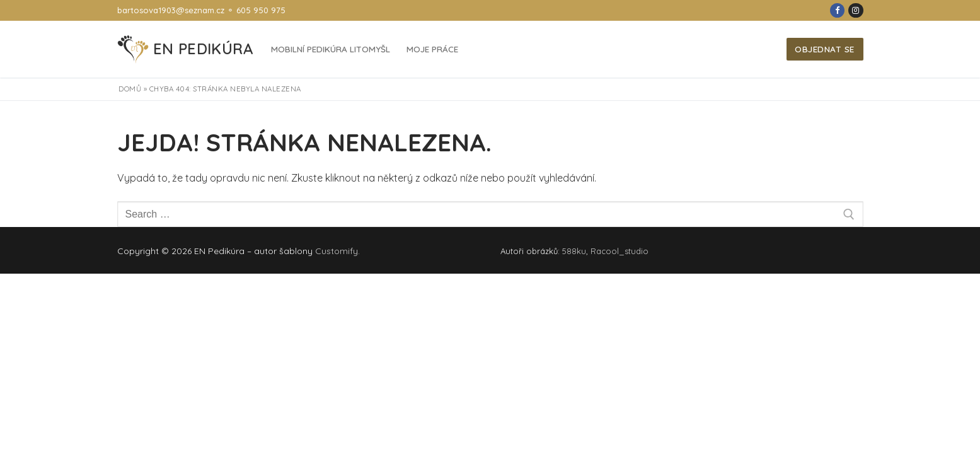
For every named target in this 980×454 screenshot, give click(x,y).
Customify (337, 251)
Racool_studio (620, 251)
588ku (574, 251)
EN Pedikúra (203, 49)
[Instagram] (856, 10)
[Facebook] (837, 10)
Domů (130, 89)
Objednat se (825, 49)
